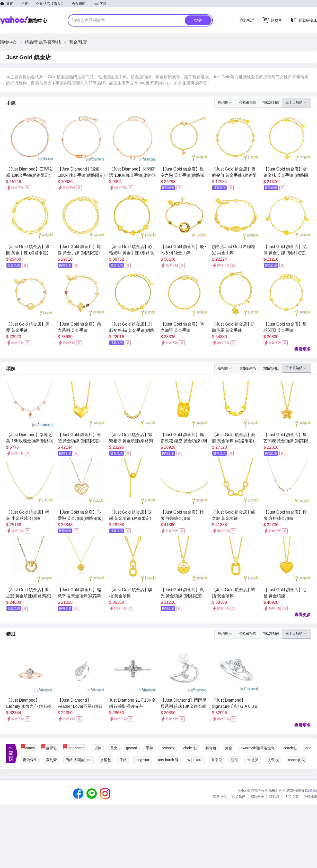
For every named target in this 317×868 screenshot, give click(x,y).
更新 (313, 790)
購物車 (277, 20)
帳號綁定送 (308, 20)
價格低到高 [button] (248, 103)
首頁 (10, 4)
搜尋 (198, 20)
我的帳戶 (247, 20)
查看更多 (303, 349)
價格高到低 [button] (271, 103)
